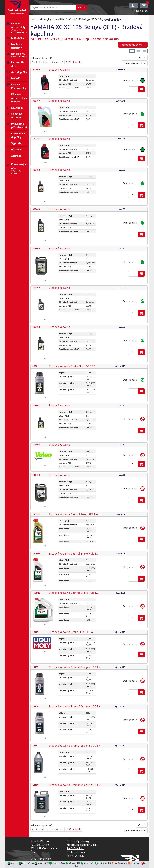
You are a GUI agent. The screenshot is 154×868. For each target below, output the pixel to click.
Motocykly (15, 38)
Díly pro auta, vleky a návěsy (19, 98)
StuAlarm (15, 108)
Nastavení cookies (77, 852)
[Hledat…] (53, 8)
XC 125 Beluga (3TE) (85, 19)
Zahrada (16, 156)
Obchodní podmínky (78, 841)
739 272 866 (45, 859)
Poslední (77, 62)
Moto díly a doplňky (18, 135)
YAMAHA (60, 19)
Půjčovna (17, 150)
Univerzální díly (16, 64)
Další (68, 62)
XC (69, 19)
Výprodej (17, 143)
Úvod (33, 19)
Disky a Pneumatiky (16, 86)
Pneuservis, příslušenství (17, 126)
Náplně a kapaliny (14, 46)
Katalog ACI (17, 55)
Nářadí (13, 78)
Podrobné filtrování (133, 45)
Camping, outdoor (15, 116)
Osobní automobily (17, 28)
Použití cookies (75, 848)
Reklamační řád (75, 856)
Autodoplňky (17, 72)
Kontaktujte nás (17, 169)
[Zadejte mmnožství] (133, 89)
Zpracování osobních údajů (82, 845)
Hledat (82, 8)
